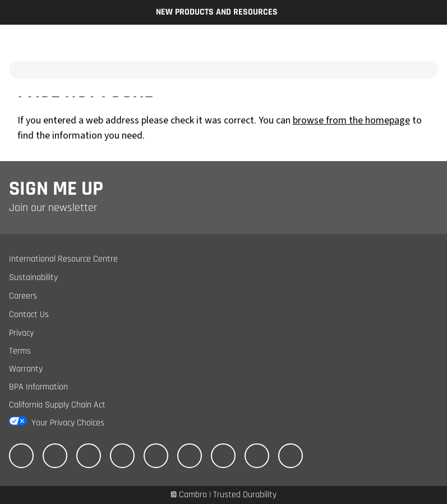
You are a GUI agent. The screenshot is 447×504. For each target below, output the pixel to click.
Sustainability (33, 278)
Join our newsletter (53, 208)
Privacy (21, 333)
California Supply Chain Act (57, 405)
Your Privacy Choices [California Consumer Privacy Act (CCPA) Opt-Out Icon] (68, 423)
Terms (20, 351)
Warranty (26, 369)
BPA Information (38, 387)
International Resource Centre (63, 259)
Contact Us (29, 315)
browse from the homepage (351, 120)
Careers (23, 296)
